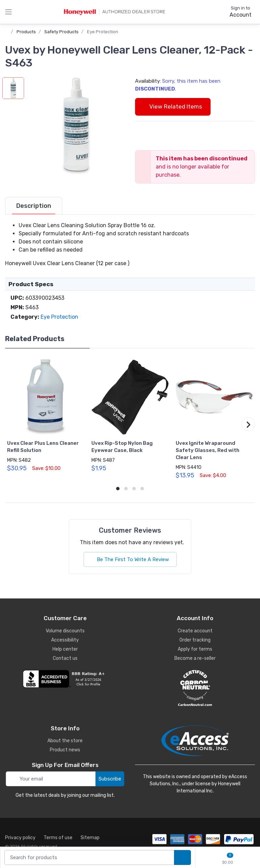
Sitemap (90, 838)
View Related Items (173, 106)
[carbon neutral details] (195, 688)
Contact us (65, 658)
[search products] (182, 858)
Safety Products (61, 32)
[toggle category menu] (8, 12)
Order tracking (195, 640)
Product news (65, 750)
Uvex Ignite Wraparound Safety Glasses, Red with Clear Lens (208, 450)
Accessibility (65, 640)
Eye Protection (103, 32)
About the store (65, 741)
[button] (76, 126)
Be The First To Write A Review (130, 559)
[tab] (34, 206)
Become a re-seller (195, 658)
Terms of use (58, 838)
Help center (65, 649)
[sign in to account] (236, 12)
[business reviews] (65, 679)
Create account (195, 631)
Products (26, 32)
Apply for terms (195, 649)
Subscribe (110, 779)
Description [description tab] (34, 206)
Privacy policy (20, 838)
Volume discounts (65, 631)
